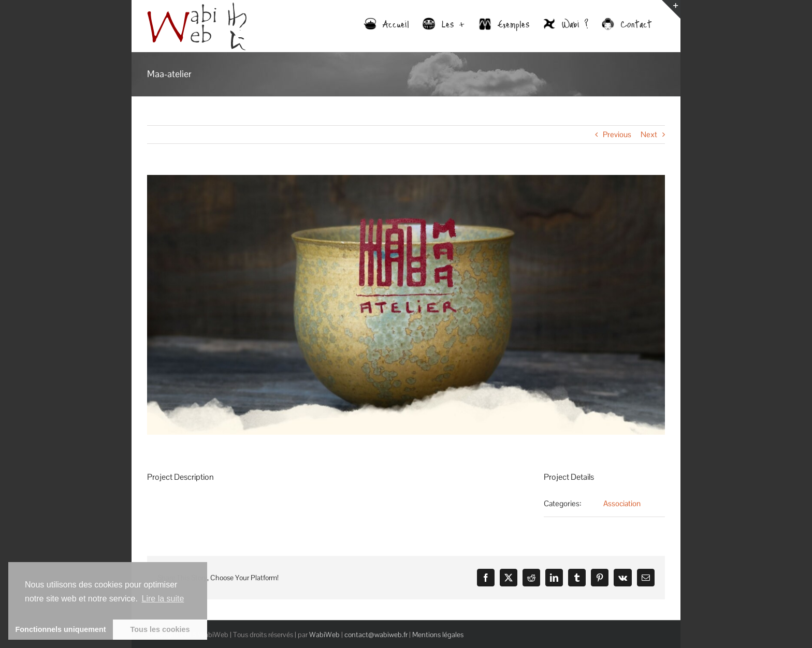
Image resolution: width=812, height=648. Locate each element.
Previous (617, 134)
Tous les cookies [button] (160, 629)
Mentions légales (438, 635)
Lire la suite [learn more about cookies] (163, 599)
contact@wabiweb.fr (376, 635)
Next (649, 134)
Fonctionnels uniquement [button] (61, 629)
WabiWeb (324, 635)
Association (622, 503)
